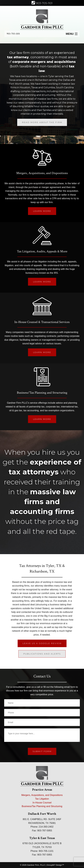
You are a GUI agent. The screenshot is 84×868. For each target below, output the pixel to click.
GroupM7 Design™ (55, 865)
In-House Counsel (42, 803)
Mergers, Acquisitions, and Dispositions (42, 795)
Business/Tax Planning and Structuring (42, 806)
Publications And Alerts (42, 654)
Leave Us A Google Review (42, 643)
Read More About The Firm (42, 122)
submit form (42, 751)
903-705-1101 (13, 34)
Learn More (42, 211)
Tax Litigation (42, 799)
